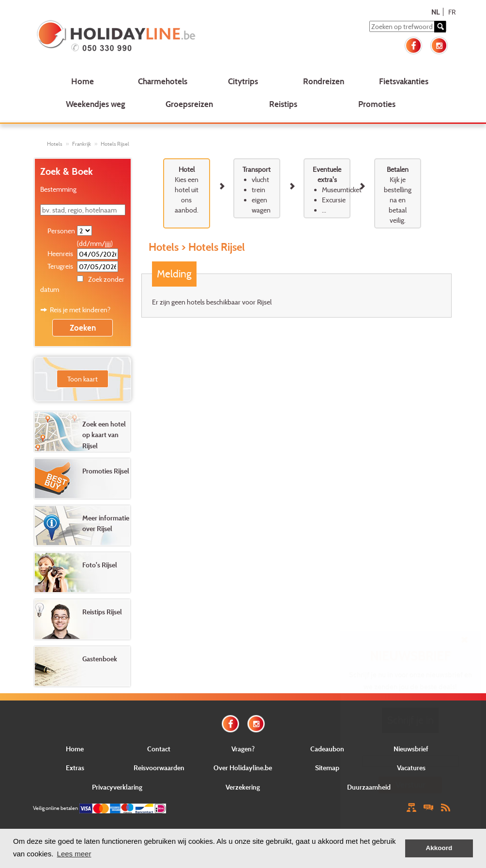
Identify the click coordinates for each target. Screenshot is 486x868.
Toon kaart (83, 379)
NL (435, 12)
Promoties (377, 104)
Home (83, 81)
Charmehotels (163, 81)
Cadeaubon (327, 749)
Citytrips (243, 81)
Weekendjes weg (96, 104)
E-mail (410, 748)
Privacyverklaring (117, 787)
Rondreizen (324, 81)
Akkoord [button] (439, 848)
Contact (159, 749)
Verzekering (243, 787)
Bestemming (58, 189)
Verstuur (410, 784)
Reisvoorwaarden (159, 768)
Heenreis (60, 253)
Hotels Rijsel (115, 144)
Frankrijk (82, 144)
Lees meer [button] (74, 854)
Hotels (55, 144)
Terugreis (60, 266)
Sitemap (327, 768)
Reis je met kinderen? (80, 310)
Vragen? (243, 749)
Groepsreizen (189, 104)
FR (452, 12)
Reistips (283, 104)
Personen (61, 231)
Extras (75, 768)
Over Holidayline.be (243, 768)
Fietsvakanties (404, 81)
